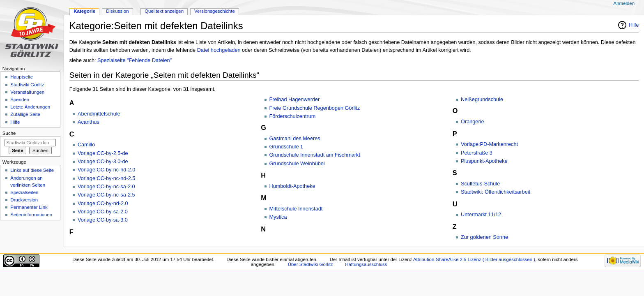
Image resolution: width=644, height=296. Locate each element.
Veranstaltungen (27, 92)
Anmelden (624, 3)
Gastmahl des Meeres (295, 139)
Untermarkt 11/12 (481, 215)
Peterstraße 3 (477, 153)
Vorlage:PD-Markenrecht (489, 144)
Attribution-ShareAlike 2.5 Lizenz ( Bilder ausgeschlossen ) (474, 259)
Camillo (86, 145)
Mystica (278, 217)
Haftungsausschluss (366, 264)
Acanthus (89, 122)
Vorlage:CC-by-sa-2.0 (103, 212)
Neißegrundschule (482, 99)
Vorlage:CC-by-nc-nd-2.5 (106, 178)
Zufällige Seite (25, 114)
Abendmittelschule (99, 114)
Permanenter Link (29, 207)
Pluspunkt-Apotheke (484, 161)
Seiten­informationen (31, 215)
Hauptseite (22, 77)
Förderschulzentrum (293, 116)
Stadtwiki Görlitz (27, 85)
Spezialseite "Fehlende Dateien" (135, 60)
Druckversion (24, 200)
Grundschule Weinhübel (297, 164)
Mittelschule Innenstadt (296, 209)
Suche (9, 133)
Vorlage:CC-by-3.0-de (103, 162)
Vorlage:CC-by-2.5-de (103, 153)
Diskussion (117, 11)
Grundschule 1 (286, 147)
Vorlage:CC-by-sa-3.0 (103, 220)
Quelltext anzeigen (164, 11)
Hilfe (634, 25)
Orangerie (472, 122)
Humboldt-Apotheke (292, 186)
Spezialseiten (24, 192)
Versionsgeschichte (215, 11)
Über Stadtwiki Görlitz (310, 264)
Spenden (20, 99)
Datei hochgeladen (219, 50)
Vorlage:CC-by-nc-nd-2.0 (106, 170)
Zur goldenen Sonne (484, 237)
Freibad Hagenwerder (295, 99)
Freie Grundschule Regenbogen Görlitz (315, 108)
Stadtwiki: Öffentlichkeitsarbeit (496, 192)
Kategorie (84, 11)
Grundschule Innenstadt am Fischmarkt (315, 155)
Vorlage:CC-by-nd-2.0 (103, 203)
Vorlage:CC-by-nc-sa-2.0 (106, 187)
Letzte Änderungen (30, 107)
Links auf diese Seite (32, 170)
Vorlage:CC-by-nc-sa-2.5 (106, 195)
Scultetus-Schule (480, 184)
